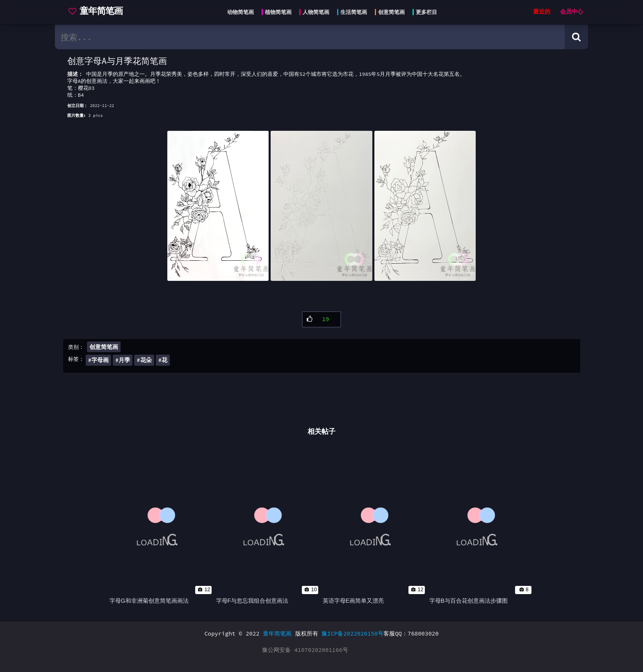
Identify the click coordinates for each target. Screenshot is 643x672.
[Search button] (576, 37)
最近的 (542, 12)
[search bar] (310, 37)
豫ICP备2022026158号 (352, 633)
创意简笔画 (104, 347)
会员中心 (572, 12)
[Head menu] (330, 12)
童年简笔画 (277, 633)
